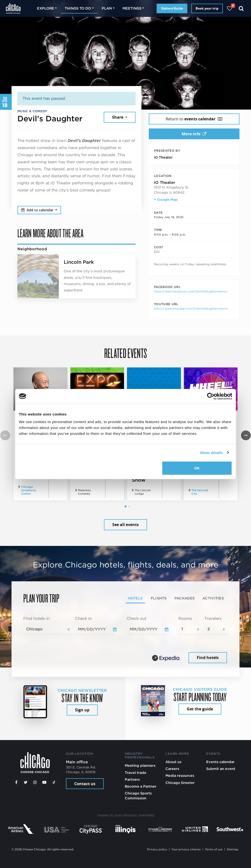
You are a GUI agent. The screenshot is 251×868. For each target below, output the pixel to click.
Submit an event (221, 769)
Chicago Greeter (180, 783)
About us (173, 762)
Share (118, 117)
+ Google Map (166, 200)
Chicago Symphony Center (29, 490)
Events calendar (220, 762)
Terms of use (214, 849)
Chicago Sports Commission (138, 796)
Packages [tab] (185, 598)
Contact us (85, 784)
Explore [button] (46, 8)
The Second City (200, 492)
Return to (194, 119)
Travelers (213, 618)
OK (197, 468)
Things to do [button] (78, 8)
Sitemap (233, 849)
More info (194, 134)
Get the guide (200, 709)
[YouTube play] (44, 782)
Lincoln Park (79, 262)
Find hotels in (36, 618)
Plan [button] (107, 8)
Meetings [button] (132, 8)
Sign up (82, 710)
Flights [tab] (159, 598)
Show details (211, 452)
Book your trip (207, 8)
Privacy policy (157, 849)
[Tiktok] (54, 782)
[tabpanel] (125, 640)
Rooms (185, 618)
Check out (137, 618)
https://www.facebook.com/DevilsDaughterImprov (191, 291)
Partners (132, 779)
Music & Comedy (32, 111)
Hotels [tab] (135, 598)
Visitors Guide (172, 8)
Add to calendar (38, 210)
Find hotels (208, 658)
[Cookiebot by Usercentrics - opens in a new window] (211, 396)
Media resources (180, 775)
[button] (125, 506)
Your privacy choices (186, 849)
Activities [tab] (213, 598)
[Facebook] (16, 782)
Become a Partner (141, 786)
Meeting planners (140, 765)
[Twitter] (26, 782)
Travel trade (136, 773)
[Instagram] (35, 782)
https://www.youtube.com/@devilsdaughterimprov (191, 308)
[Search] (241, 8)
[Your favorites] (230, 8)
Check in (83, 618)
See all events (125, 525)
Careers (172, 769)
